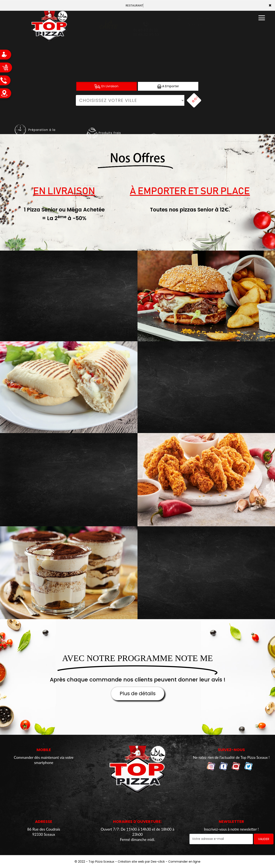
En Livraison (106, 86)
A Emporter (168, 86)
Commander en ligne (184, 862)
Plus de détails (138, 693)
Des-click (158, 862)
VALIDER (264, 839)
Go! (195, 99)
